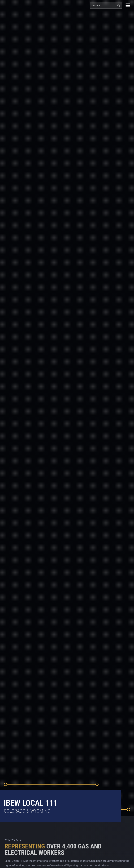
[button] (128, 5)
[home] (18, 5)
